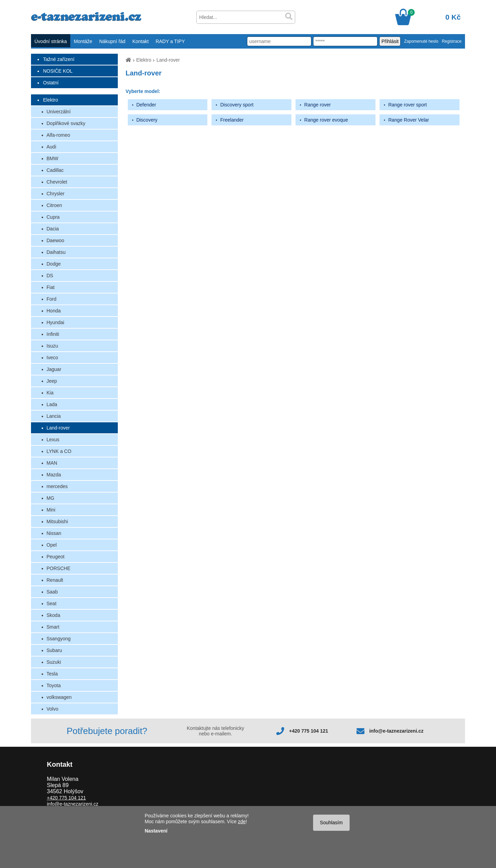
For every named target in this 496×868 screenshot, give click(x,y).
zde (242, 821)
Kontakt (140, 41)
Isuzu (52, 346)
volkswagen (59, 697)
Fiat (50, 287)
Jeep (52, 381)
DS (50, 276)
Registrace (452, 41)
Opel (52, 545)
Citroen (54, 205)
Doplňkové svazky (66, 123)
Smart (53, 627)
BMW (52, 158)
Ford (51, 299)
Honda (54, 311)
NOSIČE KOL (58, 71)
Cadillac (55, 170)
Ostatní (51, 83)
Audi (51, 147)
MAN (52, 463)
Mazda (54, 475)
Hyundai (55, 322)
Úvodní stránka (51, 41)
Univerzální (59, 112)
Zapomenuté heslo (421, 41)
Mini (51, 510)
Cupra (53, 217)
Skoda (53, 615)
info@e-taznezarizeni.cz (396, 731)
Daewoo (55, 240)
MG (50, 498)
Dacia (53, 229)
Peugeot (55, 557)
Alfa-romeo (58, 135)
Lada (52, 404)
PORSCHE (58, 568)
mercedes (57, 486)
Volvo (52, 709)
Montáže (83, 41)
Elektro (51, 100)
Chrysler (55, 194)
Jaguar (54, 369)
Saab (52, 592)
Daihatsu (56, 252)
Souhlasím (331, 823)
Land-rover (58, 428)
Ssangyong (59, 639)
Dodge (54, 264)
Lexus (53, 440)
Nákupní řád (112, 41)
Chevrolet (57, 182)
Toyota (54, 685)
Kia (50, 393)
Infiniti (53, 334)
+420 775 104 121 (308, 731)
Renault (55, 580)
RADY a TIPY (170, 41)
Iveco (52, 358)
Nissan (54, 533)
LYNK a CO (59, 451)
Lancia (54, 416)
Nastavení (156, 831)
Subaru (54, 650)
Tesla (52, 674)
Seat (51, 603)
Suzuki (54, 662)
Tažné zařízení (59, 59)
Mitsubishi (57, 521)
